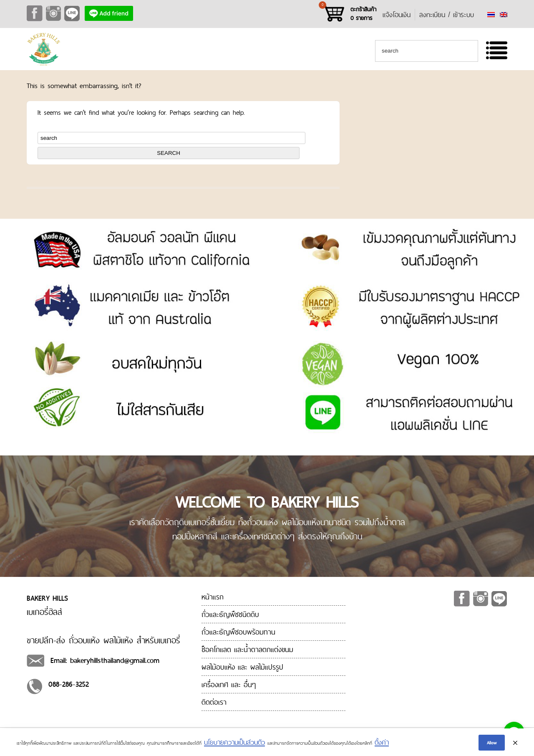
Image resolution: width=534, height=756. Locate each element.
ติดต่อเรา (214, 702)
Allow (492, 745)
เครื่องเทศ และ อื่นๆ (229, 684)
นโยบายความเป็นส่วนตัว (234, 745)
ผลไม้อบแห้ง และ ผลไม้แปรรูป (242, 667)
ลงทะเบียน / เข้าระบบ (447, 15)
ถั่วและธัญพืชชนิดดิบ (230, 614)
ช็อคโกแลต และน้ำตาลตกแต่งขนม (247, 649)
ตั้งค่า (382, 745)
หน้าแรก (213, 597)
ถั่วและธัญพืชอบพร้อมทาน (238, 632)
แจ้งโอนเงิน (397, 15)
